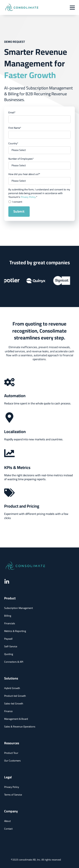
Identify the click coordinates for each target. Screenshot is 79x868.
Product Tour (11, 753)
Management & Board (16, 719)
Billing (8, 616)
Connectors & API (14, 662)
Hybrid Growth (12, 688)
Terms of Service (13, 795)
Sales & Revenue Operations (20, 727)
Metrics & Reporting (15, 631)
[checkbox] (39, 202)
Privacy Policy (28, 197)
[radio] (39, 202)
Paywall (8, 639)
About (7, 821)
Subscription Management (18, 608)
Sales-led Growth (14, 703)
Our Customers (12, 761)
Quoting (9, 654)
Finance (8, 711)
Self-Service (11, 646)
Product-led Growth (15, 696)
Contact (8, 829)
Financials (10, 623)
